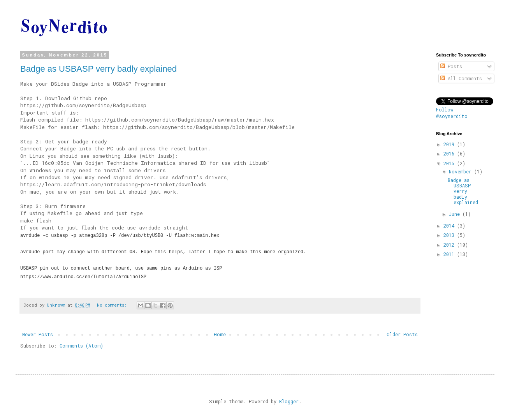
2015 (450, 163)
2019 (450, 144)
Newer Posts (38, 334)
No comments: (113, 305)
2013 (450, 235)
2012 (450, 245)
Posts (451, 66)
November (462, 171)
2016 (450, 154)
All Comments (461, 78)
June (456, 214)
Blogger (289, 401)
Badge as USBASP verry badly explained (98, 69)
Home (220, 334)
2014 (450, 226)
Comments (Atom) (81, 346)
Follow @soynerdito (452, 113)
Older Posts (402, 334)
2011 (450, 254)
